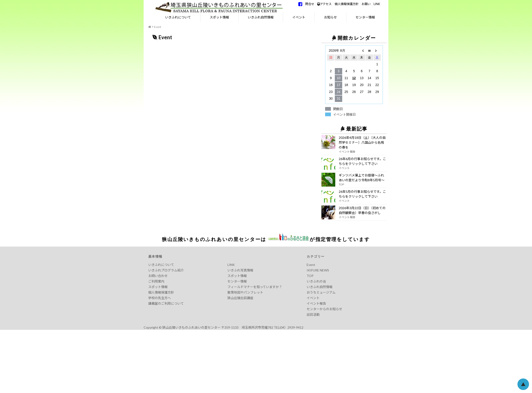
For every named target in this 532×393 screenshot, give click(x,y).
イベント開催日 (345, 114)
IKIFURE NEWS (318, 270)
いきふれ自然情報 (261, 17)
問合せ (310, 4)
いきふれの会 (316, 281)
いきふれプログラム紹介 (166, 270)
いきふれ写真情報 (240, 270)
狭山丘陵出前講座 (240, 298)
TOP (310, 276)
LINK (377, 4)
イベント (299, 17)
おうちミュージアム (321, 292)
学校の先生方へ (160, 298)
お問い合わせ (158, 276)
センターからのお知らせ (324, 309)
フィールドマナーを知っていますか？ (255, 287)
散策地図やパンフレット (245, 292)
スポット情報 (219, 17)
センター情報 (365, 17)
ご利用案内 (156, 281)
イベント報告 (316, 303)
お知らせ (330, 17)
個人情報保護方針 (347, 4)
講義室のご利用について (166, 303)
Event (158, 27)
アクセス (324, 4)
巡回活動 (313, 314)
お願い (366, 4)
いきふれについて (178, 17)
